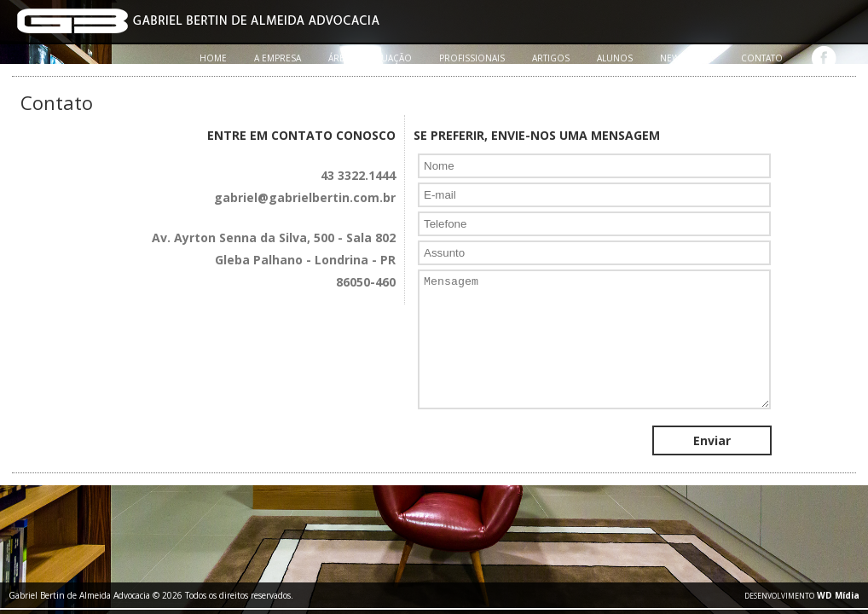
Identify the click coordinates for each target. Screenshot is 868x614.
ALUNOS (615, 58)
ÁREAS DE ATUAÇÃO (370, 58)
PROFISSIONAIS (472, 58)
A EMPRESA (278, 58)
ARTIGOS (551, 58)
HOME (213, 58)
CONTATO (762, 58)
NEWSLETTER (687, 58)
